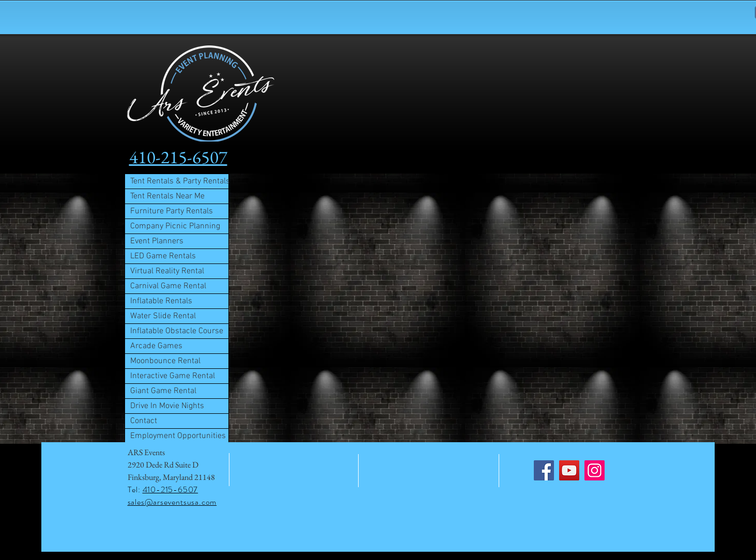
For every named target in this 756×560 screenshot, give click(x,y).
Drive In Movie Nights (167, 406)
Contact (144, 421)
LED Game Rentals (163, 256)
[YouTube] (569, 470)
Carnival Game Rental (168, 286)
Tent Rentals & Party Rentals (179, 181)
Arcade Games (156, 346)
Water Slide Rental (163, 316)
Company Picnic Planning (175, 226)
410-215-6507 (171, 489)
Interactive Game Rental (173, 376)
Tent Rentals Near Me (167, 196)
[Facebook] (544, 470)
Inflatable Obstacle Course (177, 331)
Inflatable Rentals (161, 301)
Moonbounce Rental (165, 361)
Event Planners (157, 241)
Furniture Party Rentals (172, 211)
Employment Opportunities (178, 436)
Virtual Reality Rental (167, 271)
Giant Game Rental (163, 391)
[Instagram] (595, 470)
